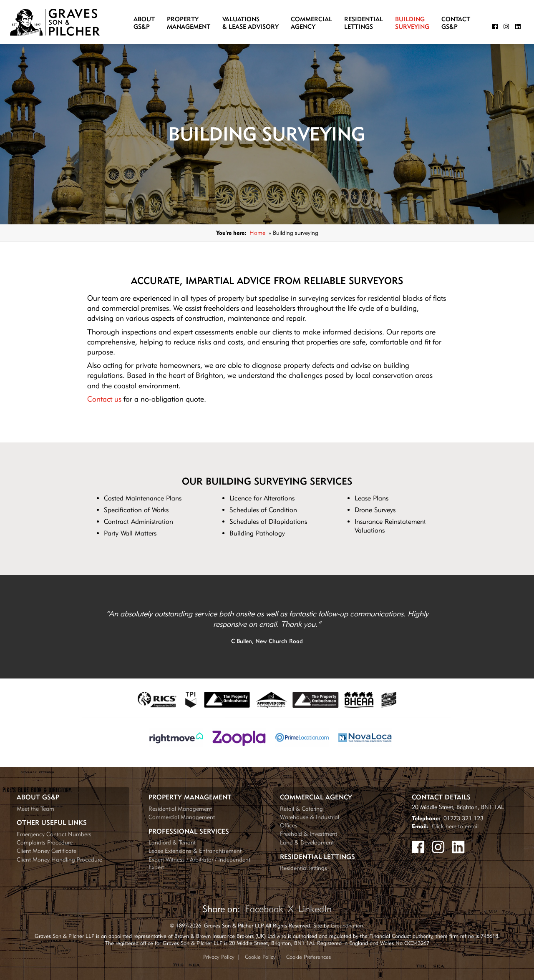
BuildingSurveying (412, 23)
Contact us (104, 399)
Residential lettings (304, 868)
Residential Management (180, 808)
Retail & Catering (301, 808)
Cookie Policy (260, 957)
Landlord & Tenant (172, 842)
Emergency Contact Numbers (54, 834)
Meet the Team (35, 808)
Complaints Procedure (45, 842)
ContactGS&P (456, 23)
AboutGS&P (144, 23)
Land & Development (307, 842)
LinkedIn (315, 909)
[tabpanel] (267, 627)
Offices (289, 825)
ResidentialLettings (364, 23)
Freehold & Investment (309, 833)
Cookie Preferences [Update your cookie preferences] (309, 957)
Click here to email (455, 826)
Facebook (264, 909)
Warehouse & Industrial (310, 817)
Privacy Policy (219, 957)
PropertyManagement (189, 23)
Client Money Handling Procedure (59, 859)
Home (257, 232)
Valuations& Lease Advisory (251, 23)
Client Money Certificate (47, 851)
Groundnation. (348, 925)
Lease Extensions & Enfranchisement (195, 851)
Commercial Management (182, 817)
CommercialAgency (311, 23)
